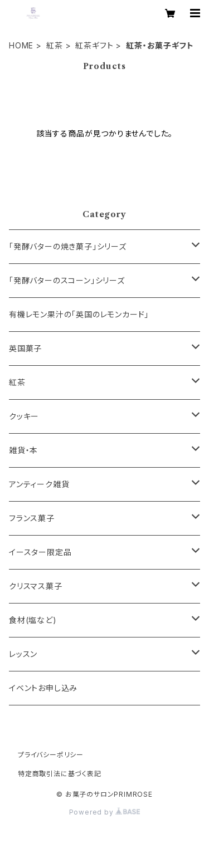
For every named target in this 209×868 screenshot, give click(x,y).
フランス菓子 (32, 518)
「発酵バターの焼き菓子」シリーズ (68, 246)
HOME (21, 45)
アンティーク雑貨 (39, 484)
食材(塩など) (33, 620)
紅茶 (55, 45)
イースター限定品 (40, 552)
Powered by (105, 812)
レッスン (23, 654)
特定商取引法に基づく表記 (60, 774)
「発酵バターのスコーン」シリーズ (67, 280)
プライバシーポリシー (51, 755)
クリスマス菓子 (36, 586)
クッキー (24, 416)
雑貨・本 (23, 450)
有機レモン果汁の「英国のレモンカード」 (79, 314)
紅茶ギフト (94, 45)
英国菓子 (25, 348)
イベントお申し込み (43, 688)
